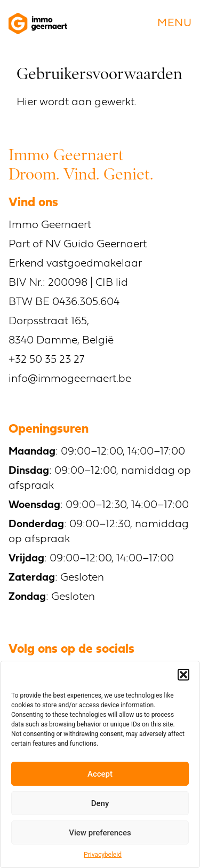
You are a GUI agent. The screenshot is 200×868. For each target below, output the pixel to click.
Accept (100, 774)
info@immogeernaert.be (70, 379)
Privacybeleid (103, 855)
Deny (100, 803)
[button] (183, 675)
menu (174, 24)
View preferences (100, 833)
